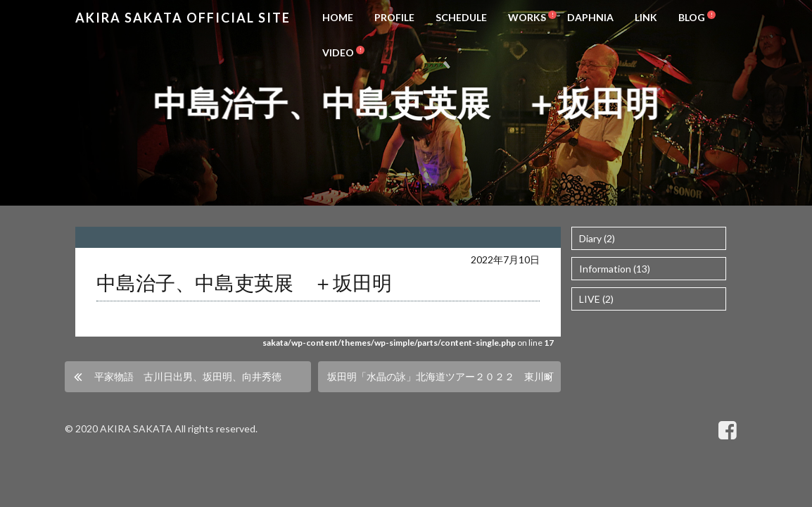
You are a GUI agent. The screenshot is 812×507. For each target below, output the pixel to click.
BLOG (692, 17)
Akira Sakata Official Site (183, 18)
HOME (338, 17)
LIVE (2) (596, 299)
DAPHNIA (590, 17)
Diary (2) (597, 238)
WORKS (527, 17)
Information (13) (615, 269)
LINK (646, 17)
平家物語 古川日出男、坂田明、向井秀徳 (188, 376)
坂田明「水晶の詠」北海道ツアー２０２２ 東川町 (440, 376)
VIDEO (338, 52)
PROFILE (394, 17)
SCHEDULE (461, 17)
